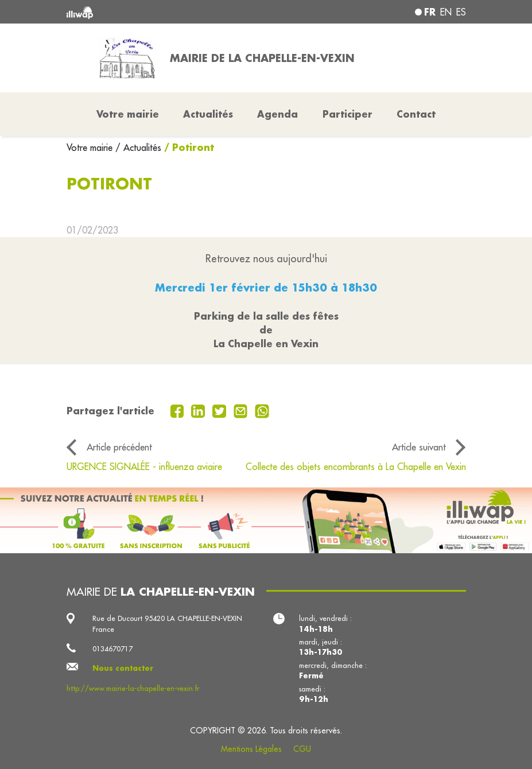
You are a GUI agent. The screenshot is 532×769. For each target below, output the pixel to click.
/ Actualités (138, 147)
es (461, 12)
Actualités (208, 114)
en (446, 12)
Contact (416, 114)
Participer (347, 114)
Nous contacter (123, 668)
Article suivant (419, 447)
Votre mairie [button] (128, 114)
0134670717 (112, 648)
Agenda (277, 114)
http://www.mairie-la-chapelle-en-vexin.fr (133, 688)
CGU (302, 749)
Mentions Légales (251, 749)
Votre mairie (91, 147)
